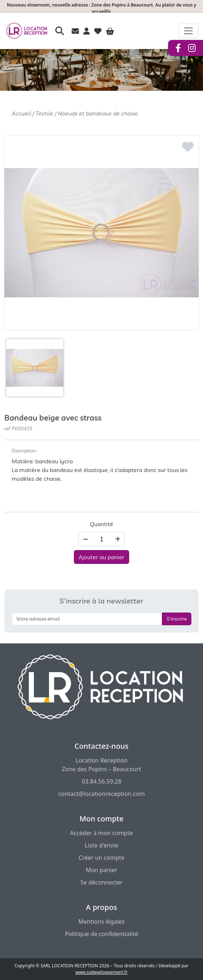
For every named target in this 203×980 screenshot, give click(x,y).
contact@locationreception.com (101, 794)
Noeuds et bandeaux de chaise (98, 113)
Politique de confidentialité (101, 934)
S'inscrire (177, 619)
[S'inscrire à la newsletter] (87, 619)
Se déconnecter (101, 882)
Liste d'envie (101, 845)
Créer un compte (101, 858)
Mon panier (102, 870)
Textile (44, 113)
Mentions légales (101, 922)
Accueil (21, 113)
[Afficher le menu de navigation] (188, 31)
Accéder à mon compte (101, 833)
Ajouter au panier (101, 557)
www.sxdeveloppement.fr (101, 972)
